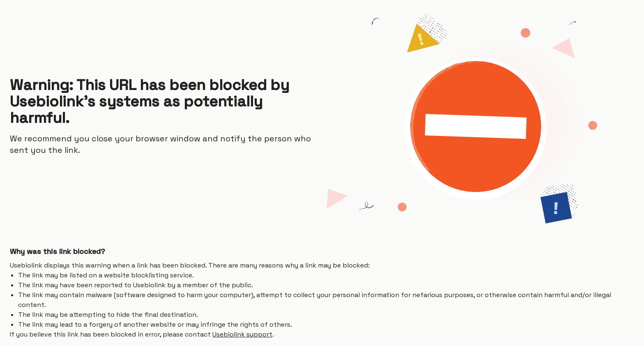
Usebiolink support (242, 334)
